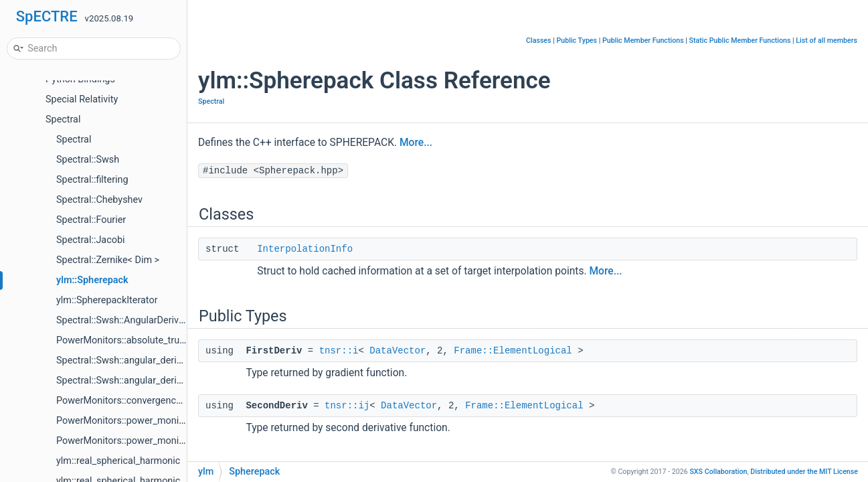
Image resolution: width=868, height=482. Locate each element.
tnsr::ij (347, 406)
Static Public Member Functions (740, 41)
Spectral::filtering (92, 180)
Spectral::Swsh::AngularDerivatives (130, 320)
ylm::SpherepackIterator (107, 300)
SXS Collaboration (718, 472)
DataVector (398, 351)
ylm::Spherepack (92, 280)
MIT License (804, 472)
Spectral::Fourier (91, 220)
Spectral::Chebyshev (99, 200)
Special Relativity (82, 99)
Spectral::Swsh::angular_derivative (129, 360)
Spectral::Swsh (88, 160)
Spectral (63, 119)
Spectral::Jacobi (90, 240)
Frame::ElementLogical (513, 351)
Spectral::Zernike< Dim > (108, 260)
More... (416, 143)
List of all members (827, 41)
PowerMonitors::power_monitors (126, 421)
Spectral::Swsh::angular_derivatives (132, 381)
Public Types (577, 41)
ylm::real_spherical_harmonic (118, 461)
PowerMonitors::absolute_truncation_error (146, 340)
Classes (539, 41)
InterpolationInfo (305, 249)
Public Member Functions (643, 41)
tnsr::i (339, 351)
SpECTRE (47, 16)
